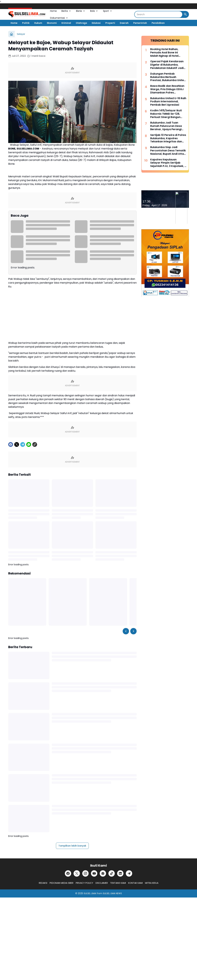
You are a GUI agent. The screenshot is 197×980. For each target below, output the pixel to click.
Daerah (124, 23)
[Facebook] (11, 444)
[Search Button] (185, 14)
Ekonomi (52, 23)
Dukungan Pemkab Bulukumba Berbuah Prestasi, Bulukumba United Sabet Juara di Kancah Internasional (168, 77)
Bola (94, 11)
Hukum (38, 23)
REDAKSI (43, 883)
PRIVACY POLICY (84, 883)
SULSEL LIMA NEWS (112, 893)
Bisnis (81, 11)
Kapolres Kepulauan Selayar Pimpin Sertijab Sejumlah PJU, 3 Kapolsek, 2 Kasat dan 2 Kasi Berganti (168, 163)
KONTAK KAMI (135, 883)
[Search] (158, 14)
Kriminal (66, 23)
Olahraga (81, 23)
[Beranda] (11, 34)
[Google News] (103, 873)
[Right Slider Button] (133, 631)
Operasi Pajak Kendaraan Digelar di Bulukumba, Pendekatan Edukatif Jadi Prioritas (167, 65)
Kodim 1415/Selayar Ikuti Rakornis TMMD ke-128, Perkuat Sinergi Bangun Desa (166, 114)
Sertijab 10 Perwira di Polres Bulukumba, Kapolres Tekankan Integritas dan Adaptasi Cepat (168, 138)
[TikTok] (112, 873)
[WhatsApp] (29, 444)
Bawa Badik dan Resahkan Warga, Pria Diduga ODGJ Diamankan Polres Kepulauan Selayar (167, 89)
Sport (108, 11)
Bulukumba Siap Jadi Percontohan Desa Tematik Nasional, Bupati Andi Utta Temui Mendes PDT (168, 151)
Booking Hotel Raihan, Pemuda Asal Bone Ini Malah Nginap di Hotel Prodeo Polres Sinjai (164, 53)
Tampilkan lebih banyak (72, 846)
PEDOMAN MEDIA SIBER (61, 883)
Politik (26, 23)
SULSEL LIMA (90, 893)
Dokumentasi (59, 18)
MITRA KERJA (152, 883)
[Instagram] (85, 873)
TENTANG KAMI (118, 883)
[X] (17, 444)
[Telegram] (23, 444)
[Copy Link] (35, 444)
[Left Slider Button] (126, 631)
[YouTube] (94, 873)
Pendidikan (158, 23)
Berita (66, 11)
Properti (110, 23)
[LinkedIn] (120, 873)
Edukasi (96, 23)
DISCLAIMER (102, 883)
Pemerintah (140, 23)
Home (53, 11)
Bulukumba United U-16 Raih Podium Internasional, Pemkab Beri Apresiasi (168, 102)
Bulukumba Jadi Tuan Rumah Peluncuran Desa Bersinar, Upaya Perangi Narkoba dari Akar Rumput (168, 126)
